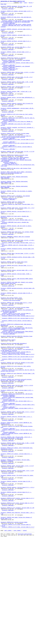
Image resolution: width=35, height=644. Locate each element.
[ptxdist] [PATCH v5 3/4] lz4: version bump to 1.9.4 (18, 171)
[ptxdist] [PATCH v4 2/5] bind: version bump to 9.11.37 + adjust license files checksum (16, 423)
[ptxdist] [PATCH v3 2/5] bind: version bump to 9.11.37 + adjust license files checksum (16, 376)
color (28, 3)
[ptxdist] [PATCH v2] (9, 194)
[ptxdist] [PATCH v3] (11, 196)
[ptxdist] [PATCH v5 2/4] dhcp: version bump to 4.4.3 (18, 167)
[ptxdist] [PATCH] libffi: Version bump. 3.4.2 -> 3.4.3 (17, 494)
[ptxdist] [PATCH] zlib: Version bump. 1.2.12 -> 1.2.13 (17, 181)
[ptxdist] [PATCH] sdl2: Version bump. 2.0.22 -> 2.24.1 (17, 288)
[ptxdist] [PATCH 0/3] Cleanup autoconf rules (14, 186)
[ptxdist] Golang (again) (8, 407)
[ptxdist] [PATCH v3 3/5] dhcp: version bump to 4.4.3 (18, 379)
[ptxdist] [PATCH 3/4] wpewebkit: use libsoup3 (16, 79)
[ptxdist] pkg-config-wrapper (12, 360)
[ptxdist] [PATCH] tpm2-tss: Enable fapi (13, 242)
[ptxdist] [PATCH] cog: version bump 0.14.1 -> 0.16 (16, 363)
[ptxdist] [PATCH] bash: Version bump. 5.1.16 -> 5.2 (16, 92)
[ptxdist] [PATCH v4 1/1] (9, 238)
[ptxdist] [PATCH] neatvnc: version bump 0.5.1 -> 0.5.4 (17, 584)
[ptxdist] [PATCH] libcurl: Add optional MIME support (17, 334)
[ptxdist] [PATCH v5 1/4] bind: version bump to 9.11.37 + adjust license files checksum (16, 163)
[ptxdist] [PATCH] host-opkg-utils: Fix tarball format (17, 278)
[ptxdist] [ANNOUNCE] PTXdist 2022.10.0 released (15, 284)
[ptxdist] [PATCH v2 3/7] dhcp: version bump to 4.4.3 (18, 632)
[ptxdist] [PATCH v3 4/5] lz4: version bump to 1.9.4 (18, 382)
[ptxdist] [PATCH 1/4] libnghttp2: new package (16, 72)
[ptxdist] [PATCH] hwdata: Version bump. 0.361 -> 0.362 (17, 531)
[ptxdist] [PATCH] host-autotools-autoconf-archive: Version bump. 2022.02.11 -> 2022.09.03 (16, 456)
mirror (3, 5)
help (23, 3)
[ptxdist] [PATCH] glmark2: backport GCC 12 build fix (17, 124)
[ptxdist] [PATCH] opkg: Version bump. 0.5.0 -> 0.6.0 (17, 462)
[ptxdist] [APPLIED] (8, 10)
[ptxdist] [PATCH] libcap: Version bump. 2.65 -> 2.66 (17, 98)
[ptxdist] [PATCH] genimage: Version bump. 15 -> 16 (16, 7)
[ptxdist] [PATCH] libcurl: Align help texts (14, 314)
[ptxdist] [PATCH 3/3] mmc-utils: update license (17, 29)
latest (25, 636)
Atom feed (9, 5)
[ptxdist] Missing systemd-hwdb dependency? (14, 412)
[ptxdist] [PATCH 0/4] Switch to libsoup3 (13, 69)
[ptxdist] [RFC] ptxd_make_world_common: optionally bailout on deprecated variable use (16, 207)
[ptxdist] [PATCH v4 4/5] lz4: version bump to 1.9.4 (18, 428)
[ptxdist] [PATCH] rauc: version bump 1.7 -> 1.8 (15, 104)
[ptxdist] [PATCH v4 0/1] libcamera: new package (15, 235)
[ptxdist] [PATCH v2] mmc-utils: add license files (16, 202)
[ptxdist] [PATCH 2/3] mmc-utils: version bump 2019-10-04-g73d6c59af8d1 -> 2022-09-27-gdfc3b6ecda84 (17, 25)
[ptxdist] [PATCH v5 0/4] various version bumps (15, 160)
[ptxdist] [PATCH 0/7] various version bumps (14, 626)
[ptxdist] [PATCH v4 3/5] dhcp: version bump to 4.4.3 (18, 425)
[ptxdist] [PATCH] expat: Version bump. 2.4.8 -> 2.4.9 (17, 559)
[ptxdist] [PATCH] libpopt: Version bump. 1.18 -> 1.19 (17, 564)
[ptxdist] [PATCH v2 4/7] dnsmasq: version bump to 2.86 (17, 609)
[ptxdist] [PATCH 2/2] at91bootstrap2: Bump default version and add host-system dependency (17, 398)
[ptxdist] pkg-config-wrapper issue (11, 357)
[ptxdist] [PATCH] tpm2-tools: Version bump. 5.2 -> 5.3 (17, 249)
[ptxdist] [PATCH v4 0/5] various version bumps (15, 416)
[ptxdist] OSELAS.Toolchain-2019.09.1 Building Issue (16, 403)
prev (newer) (17, 636)
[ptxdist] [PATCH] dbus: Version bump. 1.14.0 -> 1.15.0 (17, 86)
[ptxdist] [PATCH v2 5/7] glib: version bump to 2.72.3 (17, 603)
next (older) (8, 636)
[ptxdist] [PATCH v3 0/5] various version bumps (15, 369)
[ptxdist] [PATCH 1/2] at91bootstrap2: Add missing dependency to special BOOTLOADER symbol (17, 394)
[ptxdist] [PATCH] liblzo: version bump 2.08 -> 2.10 (16, 324)
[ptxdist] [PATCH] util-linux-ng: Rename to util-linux (17, 435)
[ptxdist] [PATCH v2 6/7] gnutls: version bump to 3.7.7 (17, 597)
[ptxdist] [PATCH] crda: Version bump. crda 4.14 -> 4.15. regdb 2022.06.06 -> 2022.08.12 (16, 525)
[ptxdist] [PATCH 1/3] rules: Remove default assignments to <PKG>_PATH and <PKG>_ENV (15, 189)
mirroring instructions (25, 639)
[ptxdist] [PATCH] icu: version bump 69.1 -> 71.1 (16, 56)
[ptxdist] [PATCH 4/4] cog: (10, 82)
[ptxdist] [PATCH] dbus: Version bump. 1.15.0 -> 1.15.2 (17, 304)
